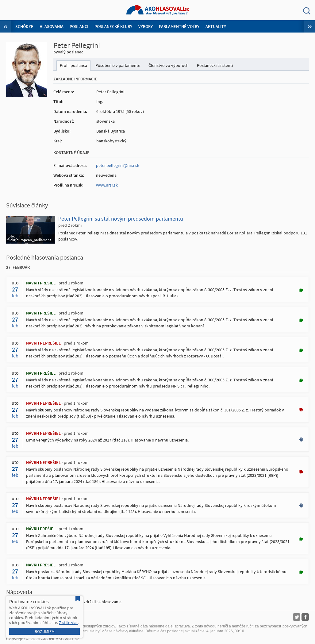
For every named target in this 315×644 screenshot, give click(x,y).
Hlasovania (52, 26)
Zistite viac (69, 623)
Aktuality (216, 26)
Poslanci (79, 26)
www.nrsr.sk (107, 185)
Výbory (146, 26)
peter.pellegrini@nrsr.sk (118, 165)
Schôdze (24, 26)
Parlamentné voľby (179, 26)
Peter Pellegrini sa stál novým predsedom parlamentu (121, 219)
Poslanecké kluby (113, 26)
